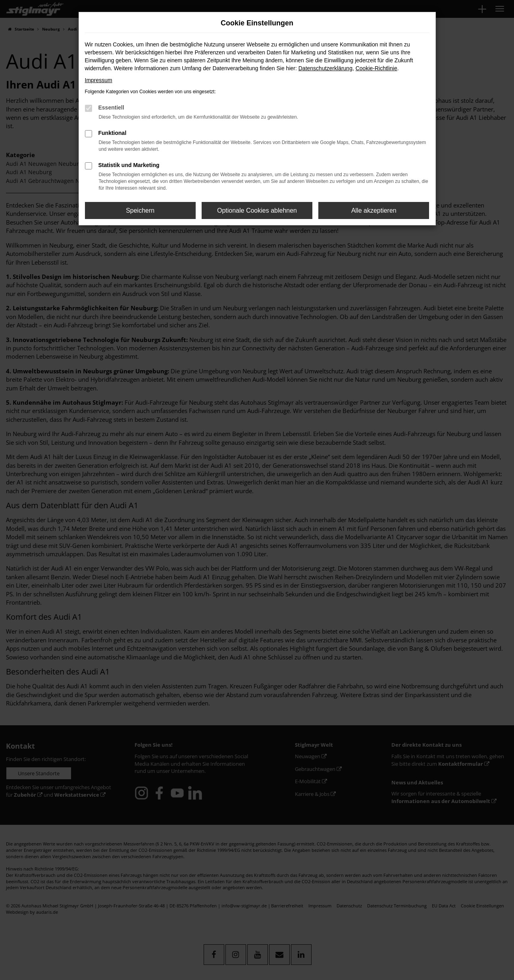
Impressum (99, 80)
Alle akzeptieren (374, 210)
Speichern (140, 210)
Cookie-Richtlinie (376, 68)
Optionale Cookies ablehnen (257, 210)
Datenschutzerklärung (325, 68)
